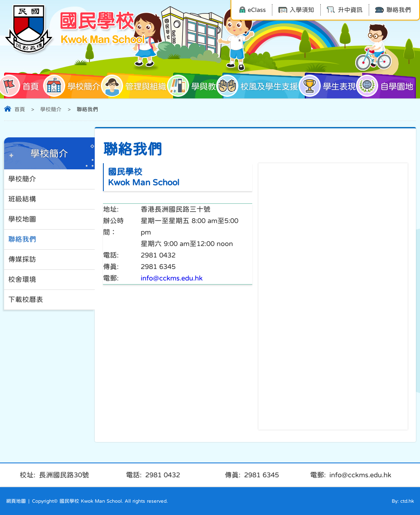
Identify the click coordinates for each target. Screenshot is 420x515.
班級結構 (22, 199)
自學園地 (388, 86)
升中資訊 (345, 10)
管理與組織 (137, 86)
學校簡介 (75, 86)
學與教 (194, 86)
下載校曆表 (26, 300)
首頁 (21, 86)
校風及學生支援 (260, 86)
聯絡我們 (393, 10)
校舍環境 (22, 279)
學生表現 (330, 86)
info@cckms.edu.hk (172, 278)
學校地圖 (22, 219)
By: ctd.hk (403, 501)
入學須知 (296, 10)
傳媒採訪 (22, 259)
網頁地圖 (16, 501)
